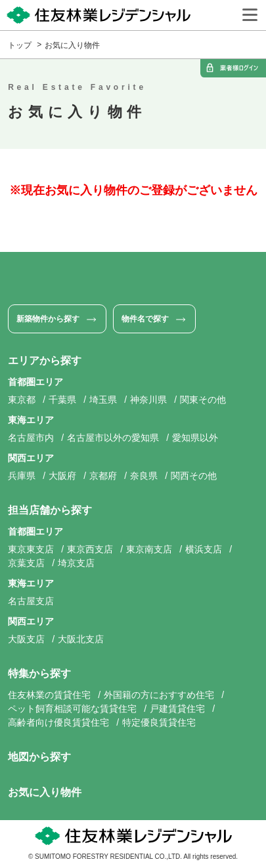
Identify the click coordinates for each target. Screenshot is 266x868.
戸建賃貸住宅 (177, 709)
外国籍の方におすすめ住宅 (159, 695)
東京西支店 (90, 549)
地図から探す (39, 757)
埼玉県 (103, 400)
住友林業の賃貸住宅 (49, 695)
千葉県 (62, 400)
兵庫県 (22, 476)
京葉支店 (26, 563)
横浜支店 (204, 549)
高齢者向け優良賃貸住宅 (58, 722)
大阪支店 (26, 639)
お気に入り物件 (72, 45)
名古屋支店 (31, 601)
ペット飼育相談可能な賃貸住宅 (72, 709)
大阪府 (62, 476)
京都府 (103, 476)
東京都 (22, 400)
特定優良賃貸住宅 (159, 722)
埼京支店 (76, 563)
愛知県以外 (195, 438)
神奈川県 (148, 400)
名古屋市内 (31, 438)
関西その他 (194, 476)
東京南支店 (149, 549)
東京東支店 (31, 549)
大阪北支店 (81, 639)
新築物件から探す (48, 319)
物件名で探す (145, 319)
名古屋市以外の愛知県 (113, 438)
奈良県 (144, 476)
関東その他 (203, 400)
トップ (20, 45)
